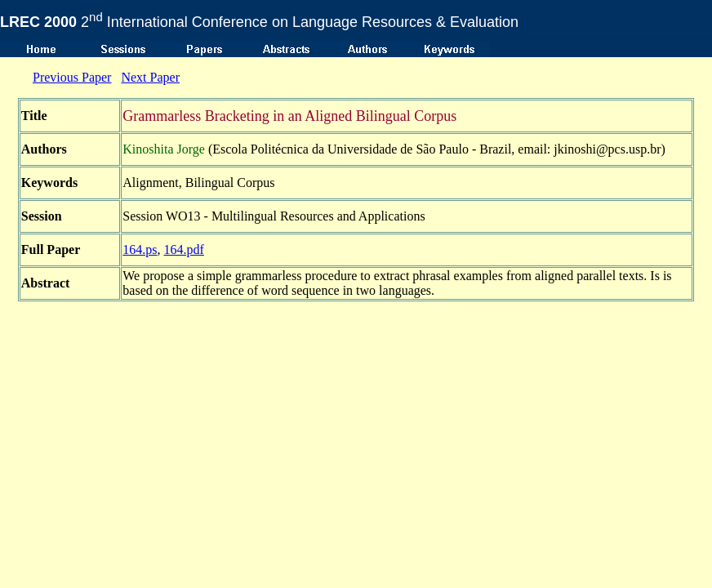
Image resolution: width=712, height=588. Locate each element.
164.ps (140, 249)
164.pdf (184, 249)
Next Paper (150, 77)
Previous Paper (72, 77)
